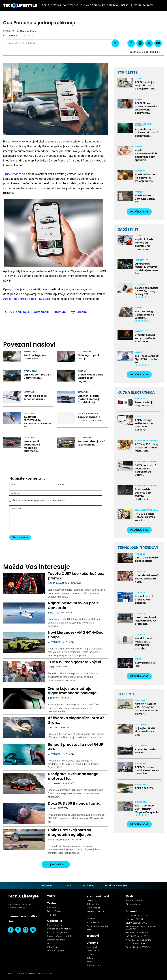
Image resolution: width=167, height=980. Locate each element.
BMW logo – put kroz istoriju (91, 357)
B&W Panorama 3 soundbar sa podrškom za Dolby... (145, 470)
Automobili (10, 35)
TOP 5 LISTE (128, 72)
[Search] (115, 43)
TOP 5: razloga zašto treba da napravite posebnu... (144, 425)
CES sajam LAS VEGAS (137, 916)
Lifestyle (27, 35)
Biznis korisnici (133, 904)
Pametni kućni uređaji (143, 125)
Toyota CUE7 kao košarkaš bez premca (76, 576)
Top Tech (52, 915)
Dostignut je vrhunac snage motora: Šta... (73, 776)
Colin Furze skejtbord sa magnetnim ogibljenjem (70, 832)
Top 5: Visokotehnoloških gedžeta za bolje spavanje (146, 155)
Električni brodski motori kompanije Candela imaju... (89, 399)
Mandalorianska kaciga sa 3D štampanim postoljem (145, 643)
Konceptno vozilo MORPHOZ (145, 751)
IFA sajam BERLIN (134, 919)
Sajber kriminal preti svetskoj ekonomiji (144, 600)
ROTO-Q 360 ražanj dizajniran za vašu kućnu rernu (146, 448)
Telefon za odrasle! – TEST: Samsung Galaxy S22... (146, 291)
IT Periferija (53, 947)
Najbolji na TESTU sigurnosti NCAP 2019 (145, 732)
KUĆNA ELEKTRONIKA (136, 392)
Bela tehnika (93, 904)
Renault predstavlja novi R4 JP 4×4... (76, 747)
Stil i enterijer (93, 922)
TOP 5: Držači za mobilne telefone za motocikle (147, 770)
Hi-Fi (89, 915)
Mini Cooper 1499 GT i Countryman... (37, 376)
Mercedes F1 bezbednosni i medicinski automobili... (32, 446)
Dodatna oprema (56, 951)
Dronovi (51, 943)
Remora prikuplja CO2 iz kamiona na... (92, 443)
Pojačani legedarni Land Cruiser (35, 357)
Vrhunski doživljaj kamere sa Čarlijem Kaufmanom (146, 338)
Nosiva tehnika (55, 925)
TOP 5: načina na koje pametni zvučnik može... (145, 178)
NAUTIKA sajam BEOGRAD (139, 940)
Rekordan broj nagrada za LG (144, 404)
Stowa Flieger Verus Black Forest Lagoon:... (90, 378)
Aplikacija (22, 312)
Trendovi (141, 554)
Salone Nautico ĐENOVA (138, 947)
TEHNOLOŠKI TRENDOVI (138, 548)
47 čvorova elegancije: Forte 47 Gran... (76, 720)
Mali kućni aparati (95, 911)
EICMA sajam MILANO (137, 923)
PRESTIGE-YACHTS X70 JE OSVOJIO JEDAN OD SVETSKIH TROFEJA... (147, 709)
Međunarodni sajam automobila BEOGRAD (141, 928)
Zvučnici (140, 171)
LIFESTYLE (126, 694)
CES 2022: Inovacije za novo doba (146, 559)
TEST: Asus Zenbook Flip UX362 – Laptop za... (147, 359)
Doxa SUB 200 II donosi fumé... (75, 803)
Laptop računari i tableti (59, 936)
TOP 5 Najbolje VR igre (145, 664)
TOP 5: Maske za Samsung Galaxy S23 (145, 199)
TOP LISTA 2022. (144, 788)
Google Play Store (38, 299)
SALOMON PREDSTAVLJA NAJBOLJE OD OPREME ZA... (37, 422)
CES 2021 (140, 399)
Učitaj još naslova (56, 864)
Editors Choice (55, 911)
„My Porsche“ (12, 174)
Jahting (53, 728)
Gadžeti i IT (142, 100)
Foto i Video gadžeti (57, 932)
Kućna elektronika (147, 441)
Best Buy (51, 908)
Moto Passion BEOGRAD (138, 933)
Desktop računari (56, 940)
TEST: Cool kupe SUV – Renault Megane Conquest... (147, 809)
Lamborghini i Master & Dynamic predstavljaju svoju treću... (146, 268)
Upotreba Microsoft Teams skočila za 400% (147, 579)
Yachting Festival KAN (137, 943)
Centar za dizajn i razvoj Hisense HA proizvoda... (145, 621)
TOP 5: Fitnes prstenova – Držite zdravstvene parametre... (146, 108)
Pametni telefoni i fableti (59, 929)
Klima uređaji (93, 908)
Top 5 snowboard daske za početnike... (91, 419)
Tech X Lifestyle (23, 896)
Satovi (82, 371)
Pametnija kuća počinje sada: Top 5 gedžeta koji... (147, 133)
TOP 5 (51, 667)
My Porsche (79, 312)
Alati (89, 930)
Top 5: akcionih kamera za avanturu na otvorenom (144, 244)
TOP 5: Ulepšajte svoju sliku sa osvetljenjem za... (145, 86)
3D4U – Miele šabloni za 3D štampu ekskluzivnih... (143, 494)
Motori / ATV (93, 951)
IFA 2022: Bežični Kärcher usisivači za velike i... (145, 517)
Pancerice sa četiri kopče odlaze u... (35, 397)
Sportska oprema (88, 413)
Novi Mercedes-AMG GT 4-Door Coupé (76, 635)
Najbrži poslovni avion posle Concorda (73, 605)
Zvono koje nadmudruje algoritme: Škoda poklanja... (74, 691)
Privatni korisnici (134, 900)
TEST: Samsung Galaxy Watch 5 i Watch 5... (145, 315)
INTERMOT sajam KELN (137, 936)
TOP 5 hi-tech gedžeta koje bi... (76, 662)
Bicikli (89, 962)
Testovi (140, 284)
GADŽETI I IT (128, 229)
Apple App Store (14, 299)
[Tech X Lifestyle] (20, 5)
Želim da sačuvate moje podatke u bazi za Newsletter (39, 501)
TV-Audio (91, 900)
